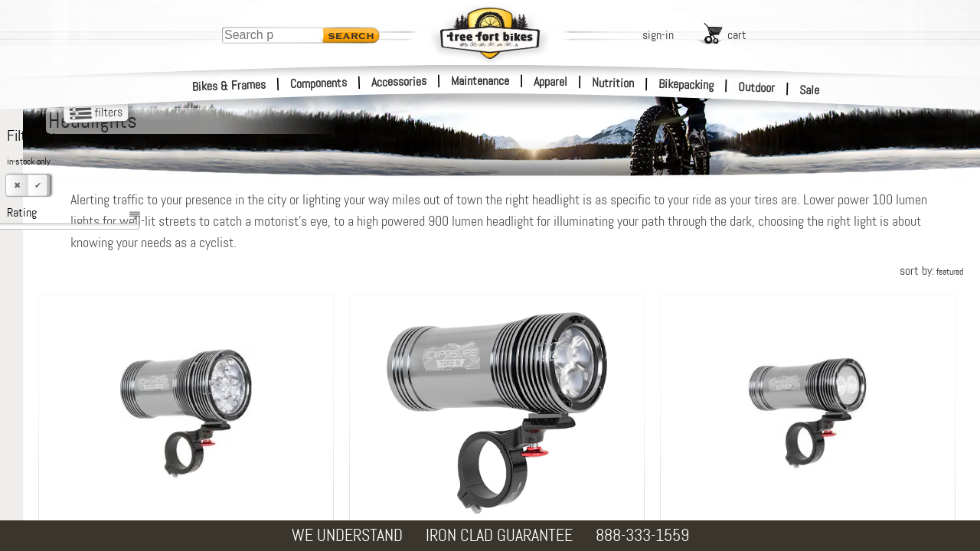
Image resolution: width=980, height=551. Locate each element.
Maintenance (480, 81)
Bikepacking (686, 85)
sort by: (931, 271)
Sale (810, 90)
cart (737, 35)
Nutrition (613, 83)
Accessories (399, 82)
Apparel (550, 82)
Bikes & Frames (229, 86)
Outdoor (757, 87)
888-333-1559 (642, 535)
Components (319, 83)
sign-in (658, 35)
